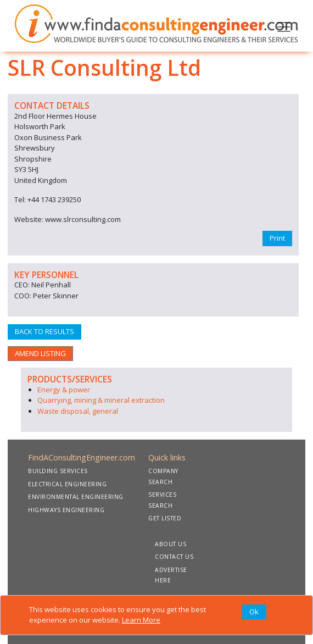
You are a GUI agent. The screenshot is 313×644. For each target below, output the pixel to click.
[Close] (254, 612)
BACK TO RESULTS (44, 331)
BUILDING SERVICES (58, 471)
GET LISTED (165, 518)
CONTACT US (174, 557)
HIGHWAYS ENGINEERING (66, 510)
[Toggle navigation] (284, 26)
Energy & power (64, 390)
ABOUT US (171, 544)
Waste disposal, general (78, 411)
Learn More (141, 620)
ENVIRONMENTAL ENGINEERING (76, 497)
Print (277, 238)
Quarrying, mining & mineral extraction (101, 400)
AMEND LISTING (40, 353)
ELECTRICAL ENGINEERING (67, 484)
